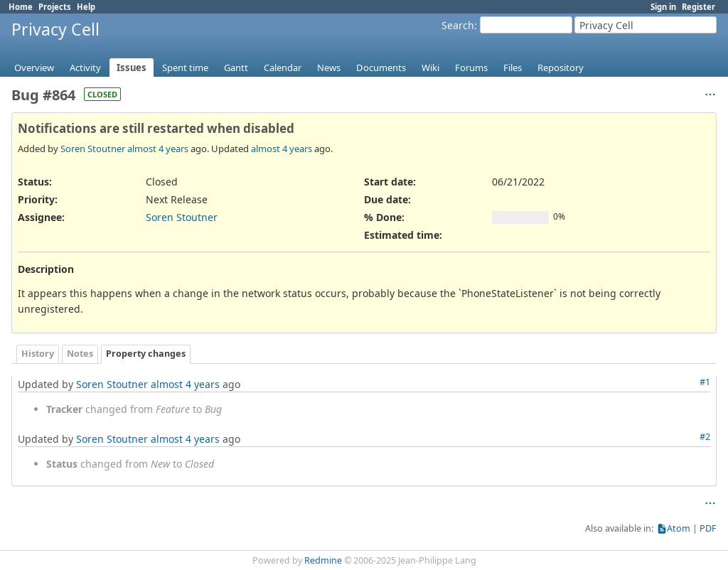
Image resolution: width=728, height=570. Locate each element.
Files (513, 68)
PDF (708, 528)
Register (698, 7)
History (38, 354)
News (329, 68)
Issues (132, 68)
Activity (85, 68)
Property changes (146, 354)
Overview (34, 68)
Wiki (430, 68)
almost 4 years (158, 149)
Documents (381, 68)
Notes (80, 354)
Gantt (236, 68)
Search (458, 25)
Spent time (185, 68)
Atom (679, 528)
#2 (705, 437)
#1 (705, 382)
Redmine (323, 560)
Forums (471, 68)
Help (86, 7)
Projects (55, 7)
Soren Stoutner (93, 149)
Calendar (283, 68)
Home (21, 7)
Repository (561, 68)
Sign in (663, 7)
